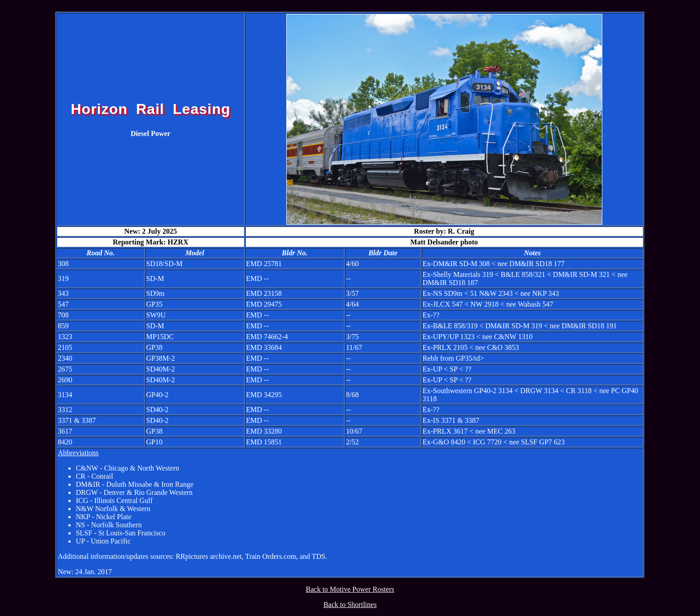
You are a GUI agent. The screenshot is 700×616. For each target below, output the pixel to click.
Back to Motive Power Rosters (350, 589)
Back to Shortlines (350, 605)
